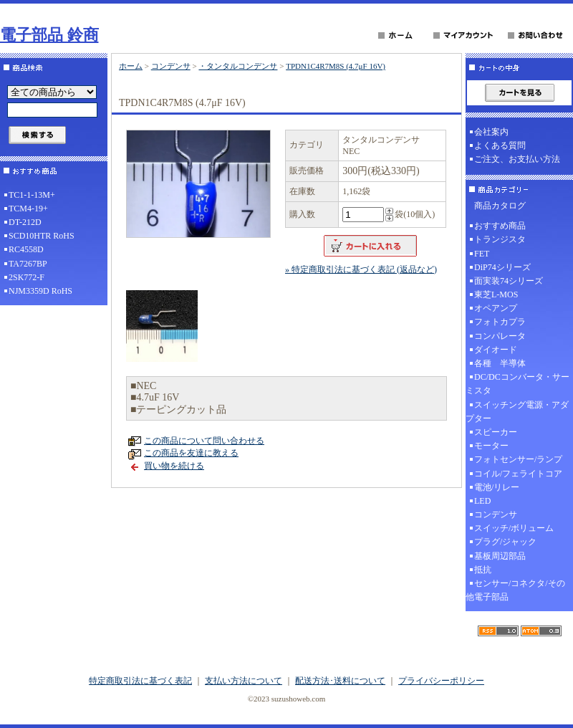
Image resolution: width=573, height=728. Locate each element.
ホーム (131, 66)
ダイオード (496, 350)
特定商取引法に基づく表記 (140, 681)
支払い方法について (244, 681)
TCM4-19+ (28, 209)
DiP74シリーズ (502, 267)
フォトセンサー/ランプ (518, 459)
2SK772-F (27, 277)
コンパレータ (500, 336)
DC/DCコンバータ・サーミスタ (517, 384)
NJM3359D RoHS (40, 291)
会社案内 (491, 132)
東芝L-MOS (496, 294)
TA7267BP (28, 264)
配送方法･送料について (340, 681)
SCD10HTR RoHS (42, 236)
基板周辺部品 (500, 556)
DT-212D (25, 222)
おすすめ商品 (500, 226)
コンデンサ (171, 66)
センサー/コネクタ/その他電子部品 (515, 590)
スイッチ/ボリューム (514, 528)
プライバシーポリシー (441, 681)
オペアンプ (496, 308)
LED (482, 501)
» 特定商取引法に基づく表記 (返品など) (361, 269)
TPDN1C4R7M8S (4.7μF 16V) (336, 66)
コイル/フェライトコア (518, 474)
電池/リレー (497, 487)
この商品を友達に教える (191, 453)
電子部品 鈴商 (49, 35)
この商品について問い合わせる (204, 441)
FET (482, 254)
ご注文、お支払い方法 (517, 159)
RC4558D (26, 249)
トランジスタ (500, 239)
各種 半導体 (500, 363)
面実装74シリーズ (509, 281)
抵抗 (483, 570)
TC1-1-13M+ (32, 195)
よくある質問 (500, 145)
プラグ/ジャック (505, 542)
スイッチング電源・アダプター (517, 412)
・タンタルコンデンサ (238, 66)
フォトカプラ (500, 322)
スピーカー (496, 432)
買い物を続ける (174, 466)
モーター (491, 446)
